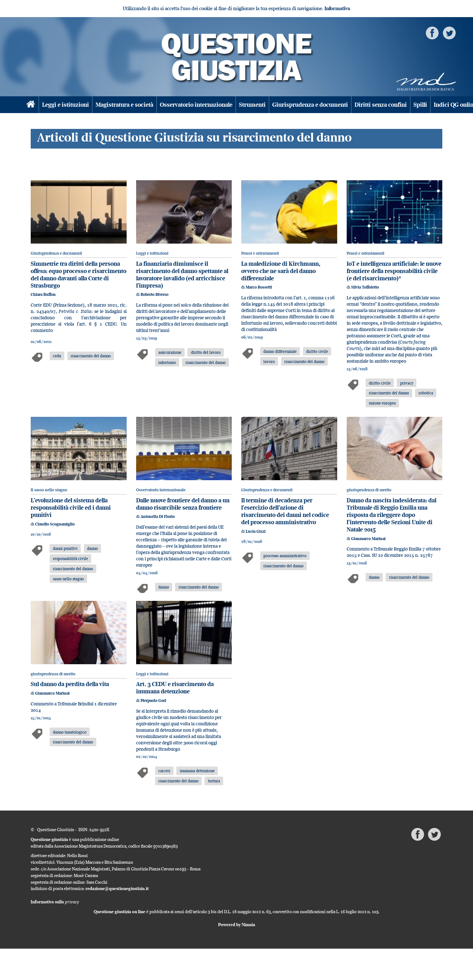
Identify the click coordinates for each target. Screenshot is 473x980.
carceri (164, 771)
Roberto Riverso (155, 294)
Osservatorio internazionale (196, 105)
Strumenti (252, 105)
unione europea (382, 403)
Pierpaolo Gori (153, 700)
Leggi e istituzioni (66, 105)
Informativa (337, 8)
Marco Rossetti (259, 287)
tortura (214, 781)
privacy (407, 383)
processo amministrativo (285, 556)
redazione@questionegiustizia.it (117, 888)
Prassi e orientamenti (260, 253)
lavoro (269, 361)
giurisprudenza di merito (369, 490)
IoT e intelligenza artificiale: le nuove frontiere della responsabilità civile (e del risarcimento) (394, 271)
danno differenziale (280, 351)
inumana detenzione (197, 771)
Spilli (420, 105)
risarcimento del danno (91, 356)
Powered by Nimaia (237, 925)
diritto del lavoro (206, 352)
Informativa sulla (55, 902)
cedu (57, 356)
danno (92, 548)
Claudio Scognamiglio (55, 524)
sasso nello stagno (68, 579)
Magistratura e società (124, 105)
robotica (426, 393)
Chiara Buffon (43, 294)
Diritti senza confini (381, 105)
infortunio (167, 362)
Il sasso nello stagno (49, 490)
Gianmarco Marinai (368, 539)
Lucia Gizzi (256, 531)
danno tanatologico (70, 732)
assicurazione (170, 352)
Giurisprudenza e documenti (310, 105)
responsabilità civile (70, 558)
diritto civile (317, 351)
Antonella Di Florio (158, 516)
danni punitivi (65, 548)
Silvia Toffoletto (365, 287)
